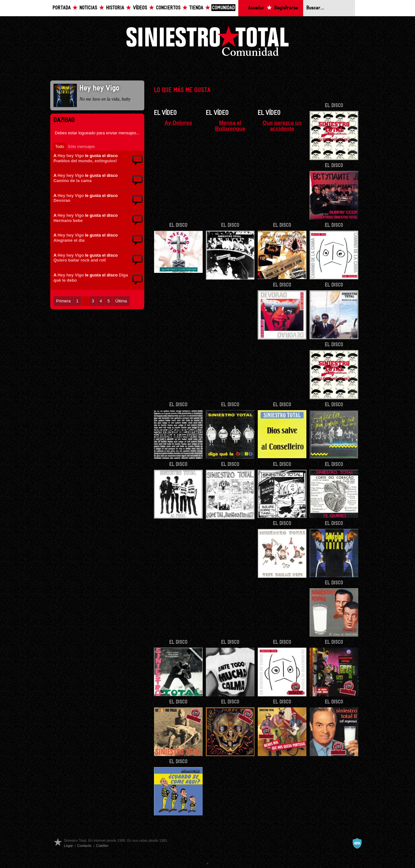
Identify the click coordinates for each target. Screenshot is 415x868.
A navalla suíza (357, 843)
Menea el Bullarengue (230, 126)
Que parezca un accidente (282, 126)
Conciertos (168, 8)
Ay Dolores (178, 123)
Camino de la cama (72, 181)
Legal (68, 846)
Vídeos (140, 8)
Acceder (256, 8)
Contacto (84, 846)
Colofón (102, 846)
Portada (62, 8)
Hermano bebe (68, 220)
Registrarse (286, 8)
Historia (115, 8)
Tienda (196, 8)
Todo (60, 147)
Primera (63, 301)
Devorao (62, 200)
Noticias (88, 8)
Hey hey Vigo (71, 156)
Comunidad (223, 8)
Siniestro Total (207, 43)
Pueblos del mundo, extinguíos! (85, 161)
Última (121, 301)
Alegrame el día (69, 240)
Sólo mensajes (81, 147)
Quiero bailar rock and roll (80, 260)
